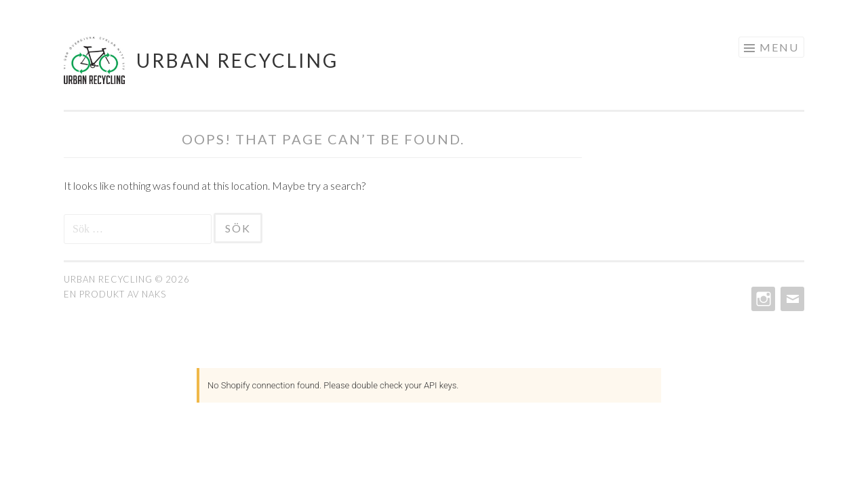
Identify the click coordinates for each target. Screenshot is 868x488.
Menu (779, 47)
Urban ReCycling (237, 60)
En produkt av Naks (115, 294)
